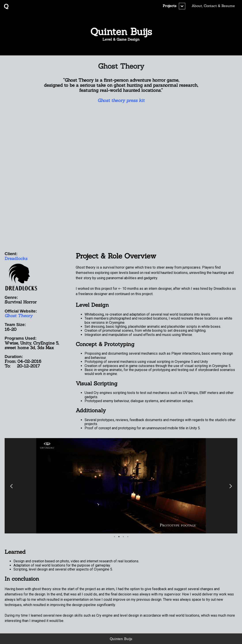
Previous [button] (11, 486)
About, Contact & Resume (213, 6)
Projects (170, 6)
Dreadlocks (16, 258)
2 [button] (119, 537)
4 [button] (128, 537)
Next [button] (231, 486)
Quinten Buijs (121, 32)
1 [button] (114, 537)
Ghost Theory (121, 66)
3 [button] (123, 537)
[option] (121, 486)
